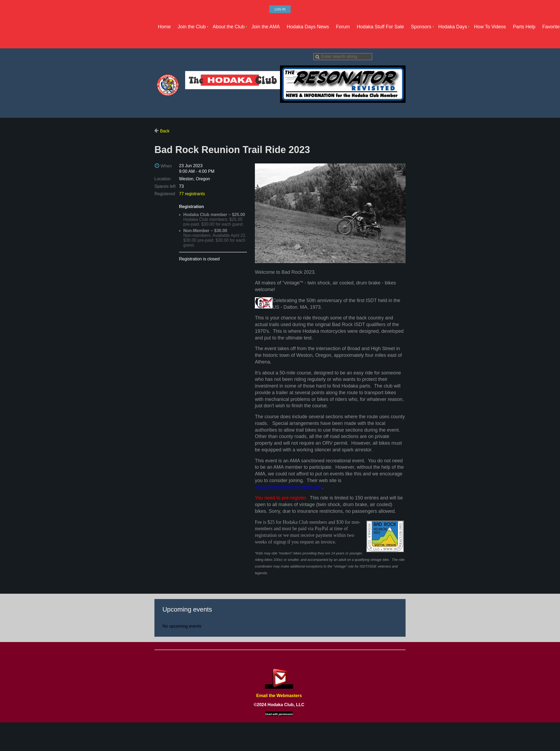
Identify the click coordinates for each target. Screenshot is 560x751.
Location (163, 179)
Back (165, 131)
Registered (165, 194)
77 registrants (192, 194)
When (166, 166)
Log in (280, 9)
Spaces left (165, 186)
